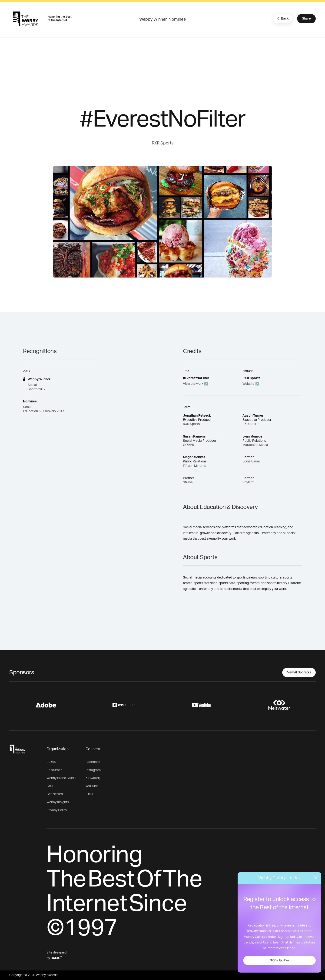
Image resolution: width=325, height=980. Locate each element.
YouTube (92, 786)
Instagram (93, 770)
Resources (54, 770)
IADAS (51, 762)
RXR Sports (163, 143)
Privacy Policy (57, 810)
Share (306, 19)
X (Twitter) (93, 778)
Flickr (90, 794)
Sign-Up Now (279, 960)
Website (248, 384)
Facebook (93, 762)
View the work (193, 384)
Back (282, 18)
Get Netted (55, 794)
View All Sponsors (299, 672)
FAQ (50, 786)
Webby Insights (58, 802)
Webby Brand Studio (61, 778)
